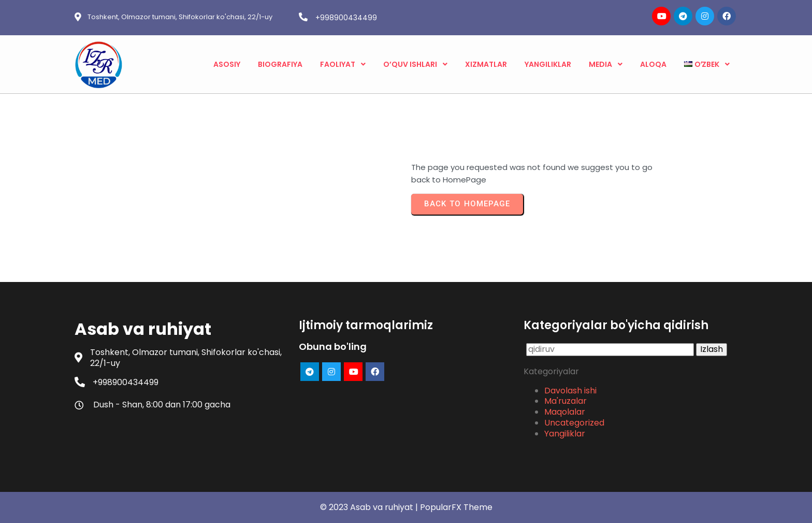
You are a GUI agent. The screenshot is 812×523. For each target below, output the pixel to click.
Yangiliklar (565, 434)
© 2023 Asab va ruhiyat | (370, 507)
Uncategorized (574, 423)
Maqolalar (565, 412)
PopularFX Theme (456, 507)
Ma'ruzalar (565, 401)
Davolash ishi (570, 391)
